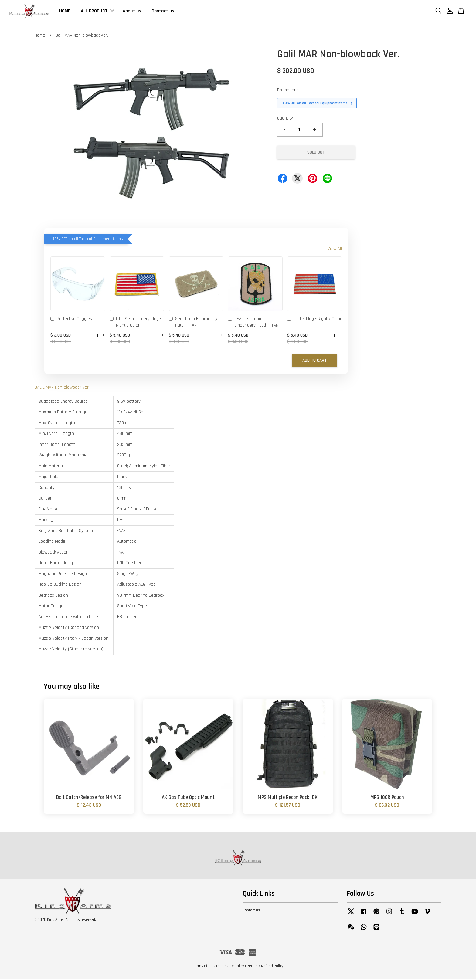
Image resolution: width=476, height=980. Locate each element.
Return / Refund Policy (265, 968)
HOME (65, 12)
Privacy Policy (233, 968)
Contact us (163, 12)
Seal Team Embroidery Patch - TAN (193, 323)
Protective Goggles (71, 320)
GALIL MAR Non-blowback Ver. (62, 389)
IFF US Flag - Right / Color (314, 320)
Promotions (288, 91)
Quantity (285, 119)
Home (40, 37)
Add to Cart (314, 362)
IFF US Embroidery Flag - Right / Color (136, 323)
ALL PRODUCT (97, 12)
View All (335, 250)
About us (132, 12)
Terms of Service (206, 968)
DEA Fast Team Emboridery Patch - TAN (253, 323)
